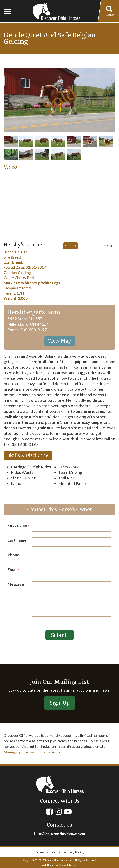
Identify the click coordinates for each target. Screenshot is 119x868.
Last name (18, 540)
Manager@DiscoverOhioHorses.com (34, 752)
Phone (14, 555)
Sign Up (60, 703)
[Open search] (110, 11)
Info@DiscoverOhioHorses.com (60, 833)
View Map (60, 341)
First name (18, 526)
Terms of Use (45, 852)
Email (14, 570)
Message (17, 584)
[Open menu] (7, 11)
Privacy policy (74, 852)
